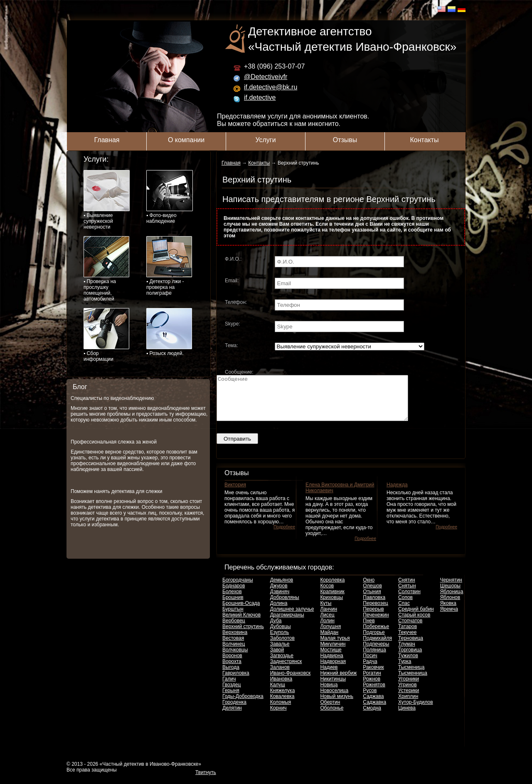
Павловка (374, 606)
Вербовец (234, 629)
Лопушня (330, 635)
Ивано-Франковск (290, 682)
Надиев (329, 676)
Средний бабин (416, 618)
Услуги (265, 140)
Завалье (280, 653)
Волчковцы (235, 658)
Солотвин (409, 600)
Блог (80, 387)
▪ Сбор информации (106, 335)
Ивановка (281, 688)
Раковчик (373, 676)
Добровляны (285, 606)
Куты (326, 612)
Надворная (333, 670)
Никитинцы (333, 688)
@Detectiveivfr (266, 77)
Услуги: (96, 159)
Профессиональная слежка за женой (114, 442)
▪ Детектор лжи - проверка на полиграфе (169, 266)
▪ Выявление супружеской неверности (107, 200)
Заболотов (282, 647)
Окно (369, 589)
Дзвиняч (280, 600)
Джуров (279, 594)
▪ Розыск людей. (169, 332)
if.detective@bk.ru (271, 87)
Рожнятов (374, 693)
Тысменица (411, 676)
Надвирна (331, 664)
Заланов (280, 676)
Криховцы (331, 606)
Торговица (410, 658)
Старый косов (414, 624)
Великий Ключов (241, 624)
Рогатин (372, 682)
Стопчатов (410, 629)
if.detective (260, 97)
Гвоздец (232, 693)
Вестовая (233, 647)
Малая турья (335, 647)
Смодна (372, 717)
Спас (404, 612)
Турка (405, 670)
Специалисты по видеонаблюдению (112, 398)
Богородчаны (238, 589)
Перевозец (375, 612)
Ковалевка (282, 705)
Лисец (327, 624)
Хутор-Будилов (416, 711)
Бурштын (233, 618)
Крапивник (332, 600)
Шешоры (450, 594)
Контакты (424, 140)
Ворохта (232, 670)
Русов (370, 699)
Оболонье (332, 717)
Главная (107, 140)
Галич (229, 688)
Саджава (373, 705)
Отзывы (345, 140)
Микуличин (333, 653)
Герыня (231, 699)
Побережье (376, 635)
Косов (327, 594)
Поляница (374, 658)
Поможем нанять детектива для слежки (116, 491)
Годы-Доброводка (243, 705)
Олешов (372, 594)
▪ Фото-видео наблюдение (169, 197)
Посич (370, 664)
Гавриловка (236, 682)
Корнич (278, 717)
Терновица (411, 647)
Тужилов (408, 664)
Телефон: (236, 302)
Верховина (235, 641)
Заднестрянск (286, 670)
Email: (232, 281)
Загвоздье (282, 664)
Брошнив (233, 606)
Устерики (409, 699)
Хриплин (408, 705)
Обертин (330, 711)
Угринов (408, 693)
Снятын (407, 594)
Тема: (232, 345)
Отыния (372, 600)
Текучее (407, 641)
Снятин (407, 589)
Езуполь (280, 641)
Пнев (369, 629)
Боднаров (234, 594)
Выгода (231, 676)
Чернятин (451, 589)
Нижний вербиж (338, 682)
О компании (186, 140)
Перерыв (373, 618)
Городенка (234, 711)
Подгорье (374, 641)
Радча (370, 670)
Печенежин (376, 624)
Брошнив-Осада (241, 612)
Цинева (407, 717)
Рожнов (372, 688)
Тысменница (413, 682)
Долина (279, 612)
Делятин (232, 717)
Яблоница (452, 600)
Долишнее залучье (292, 618)
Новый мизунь (337, 705)
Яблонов (450, 606)
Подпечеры (376, 653)
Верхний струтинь (243, 635)
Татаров (408, 635)
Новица (329, 693)
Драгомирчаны (287, 624)
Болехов (232, 600)
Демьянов (282, 589)
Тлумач (407, 653)
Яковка (448, 612)
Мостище (331, 658)
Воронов (232, 664)
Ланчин (329, 618)
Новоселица (334, 699)
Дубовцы (281, 635)
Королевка (332, 589)
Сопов (405, 606)
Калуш (278, 693)
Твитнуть (206, 781)
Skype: (233, 324)
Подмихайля (377, 647)
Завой (277, 658)
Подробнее (284, 536)
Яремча (449, 618)
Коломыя (281, 711)
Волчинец (234, 653)
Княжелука (283, 699)
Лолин (327, 629)
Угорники (409, 688)
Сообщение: (239, 372)
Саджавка (374, 711)
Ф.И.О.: (233, 259)
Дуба (276, 629)
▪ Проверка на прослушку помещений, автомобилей (106, 269)
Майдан (329, 641)
